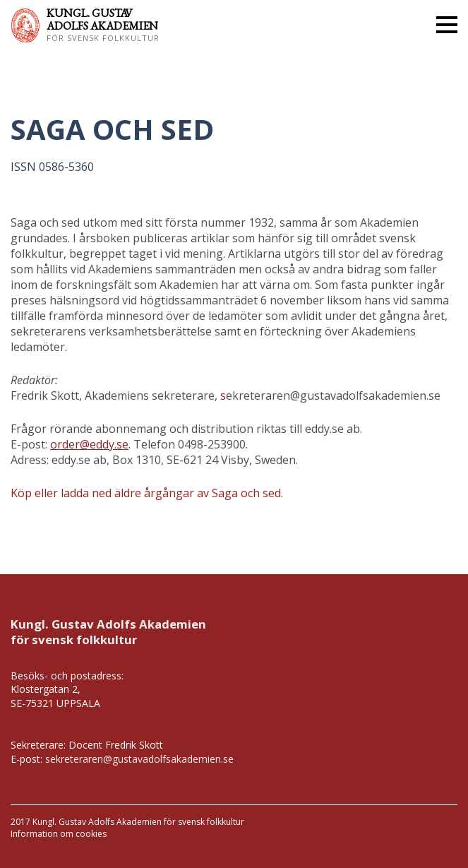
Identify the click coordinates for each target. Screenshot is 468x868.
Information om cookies (59, 834)
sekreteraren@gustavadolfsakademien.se (139, 759)
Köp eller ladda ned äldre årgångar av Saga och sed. (147, 493)
